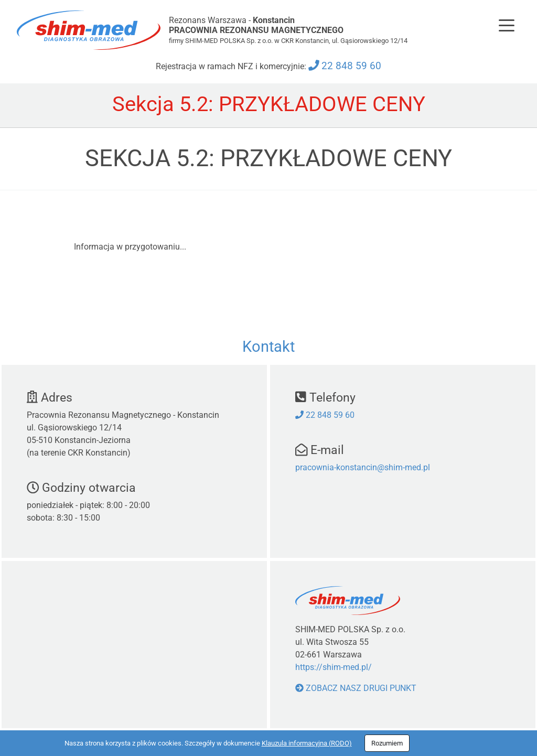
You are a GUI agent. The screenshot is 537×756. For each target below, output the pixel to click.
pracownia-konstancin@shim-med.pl (363, 467)
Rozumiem (387, 743)
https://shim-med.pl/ (334, 667)
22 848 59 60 (351, 66)
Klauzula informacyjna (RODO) (307, 743)
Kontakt (268, 347)
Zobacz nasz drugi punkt (356, 688)
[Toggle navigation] (507, 25)
